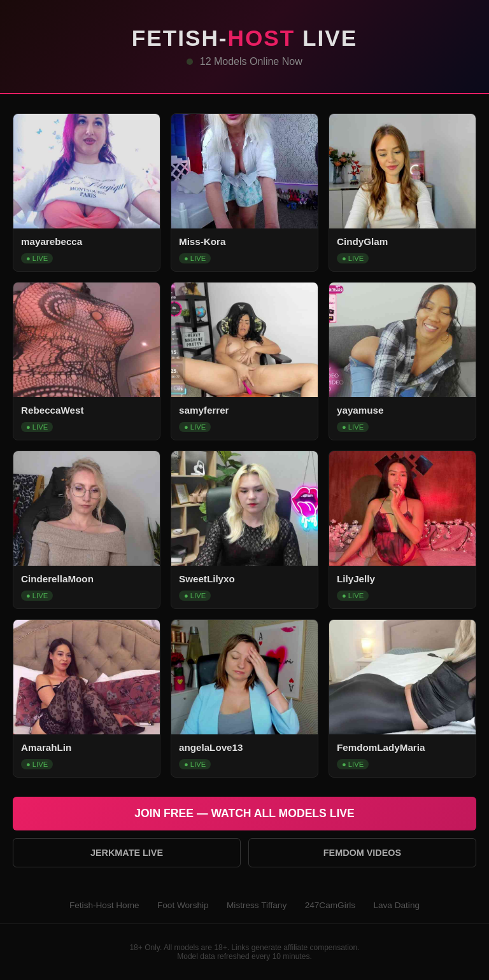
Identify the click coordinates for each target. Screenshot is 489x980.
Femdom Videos (362, 853)
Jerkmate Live (127, 853)
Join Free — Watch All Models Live (244, 813)
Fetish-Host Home (104, 905)
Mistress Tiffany (257, 905)
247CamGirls (330, 905)
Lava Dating (396, 905)
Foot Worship (183, 905)
